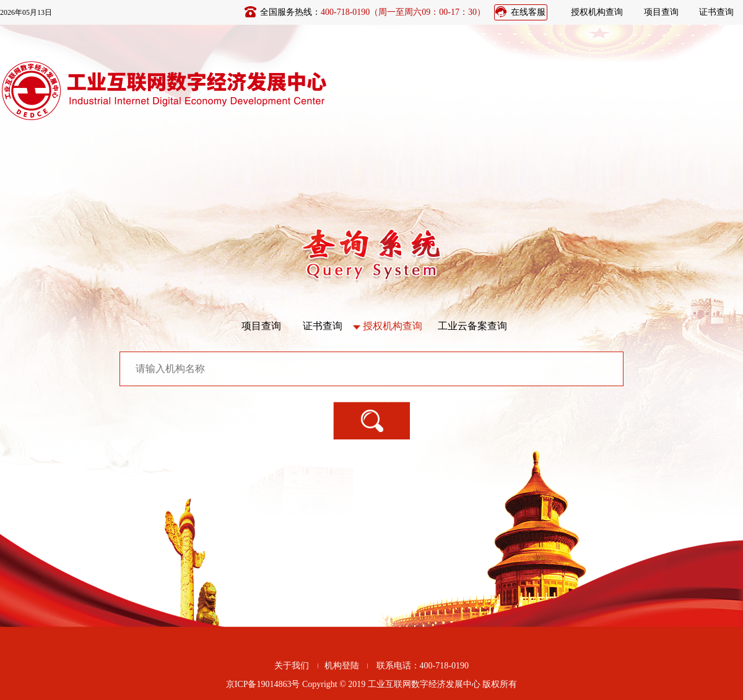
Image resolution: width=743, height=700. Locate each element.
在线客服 (528, 12)
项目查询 (661, 12)
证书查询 (716, 12)
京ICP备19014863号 (263, 684)
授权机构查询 (597, 12)
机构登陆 (342, 666)
